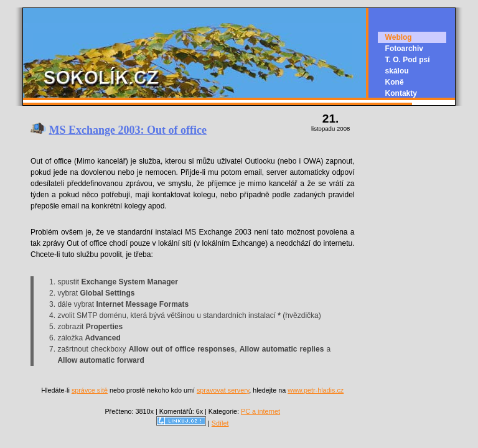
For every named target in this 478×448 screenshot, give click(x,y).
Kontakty (401, 93)
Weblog (399, 37)
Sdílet (220, 423)
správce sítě (90, 390)
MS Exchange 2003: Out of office (128, 130)
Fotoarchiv (404, 49)
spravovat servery (223, 390)
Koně (395, 82)
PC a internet (260, 411)
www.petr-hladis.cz (316, 390)
